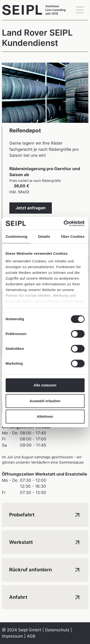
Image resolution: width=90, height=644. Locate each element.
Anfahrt (45, 597)
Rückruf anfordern (45, 569)
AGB (31, 636)
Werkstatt (45, 542)
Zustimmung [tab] (16, 236)
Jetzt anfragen (31, 208)
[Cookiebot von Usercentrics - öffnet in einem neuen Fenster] (64, 223)
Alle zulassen (45, 385)
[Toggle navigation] (80, 10)
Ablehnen (45, 416)
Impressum (12, 636)
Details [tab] (44, 236)
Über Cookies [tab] (73, 236)
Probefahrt (45, 514)
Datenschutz (57, 630)
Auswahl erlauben (45, 401)
